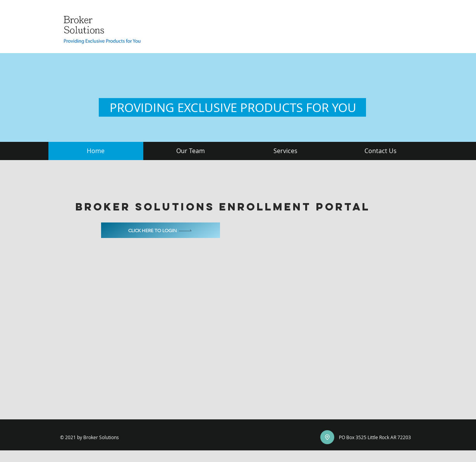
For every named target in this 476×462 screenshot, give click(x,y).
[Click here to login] (161, 230)
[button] (191, 151)
